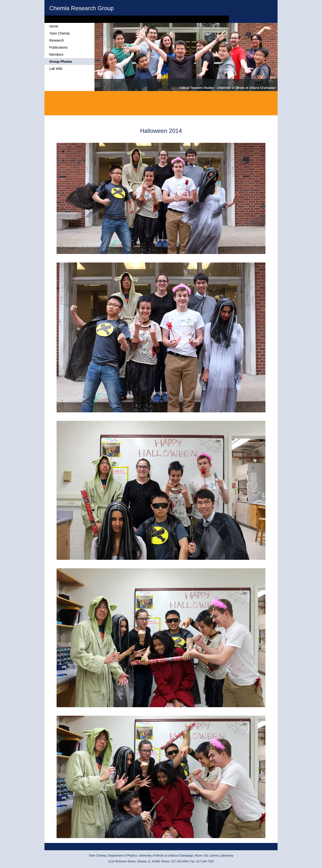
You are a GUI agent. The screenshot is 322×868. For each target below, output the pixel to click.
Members (56, 54)
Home (54, 26)
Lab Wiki (56, 69)
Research (57, 40)
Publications (59, 47)
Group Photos (61, 62)
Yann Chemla (59, 33)
